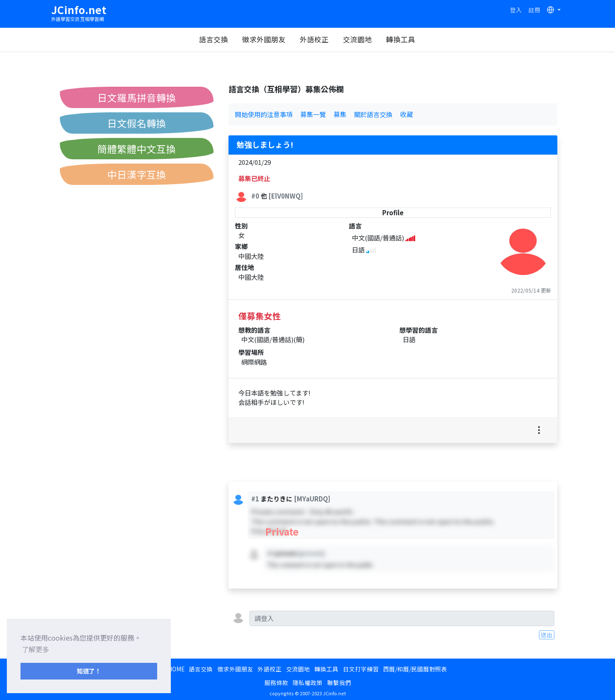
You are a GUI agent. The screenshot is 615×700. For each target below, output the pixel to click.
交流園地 (357, 39)
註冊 (534, 10)
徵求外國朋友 (264, 39)
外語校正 (314, 39)
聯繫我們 (339, 682)
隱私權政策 (307, 682)
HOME (176, 669)
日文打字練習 (361, 669)
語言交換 (214, 39)
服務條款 (276, 682)
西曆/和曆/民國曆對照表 (415, 669)
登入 (516, 10)
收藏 (407, 114)
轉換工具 (401, 39)
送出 (547, 635)
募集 (340, 114)
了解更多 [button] (35, 649)
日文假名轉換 (137, 123)
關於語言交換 (373, 114)
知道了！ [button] (89, 671)
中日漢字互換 (137, 174)
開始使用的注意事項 (264, 114)
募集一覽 (313, 114)
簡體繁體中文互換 (137, 149)
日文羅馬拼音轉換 (137, 97)
